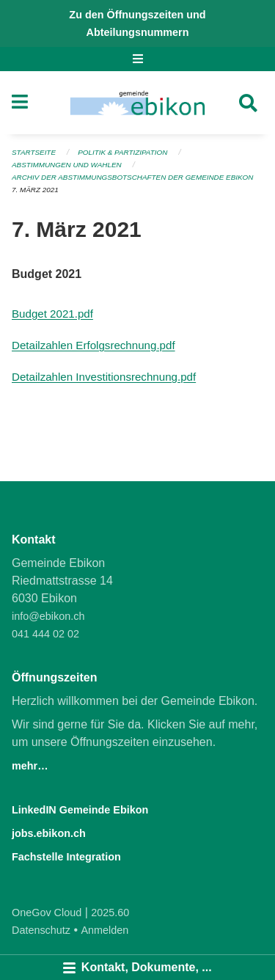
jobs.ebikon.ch (49, 833)
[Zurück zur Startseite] (137, 103)
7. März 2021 (35, 190)
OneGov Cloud (47, 913)
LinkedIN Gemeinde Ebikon (80, 810)
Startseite (34, 152)
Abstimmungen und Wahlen (67, 165)
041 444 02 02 (45, 634)
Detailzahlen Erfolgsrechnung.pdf (93, 345)
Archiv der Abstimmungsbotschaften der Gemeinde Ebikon (132, 177)
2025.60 (110, 913)
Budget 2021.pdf (52, 314)
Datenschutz (41, 930)
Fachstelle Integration (66, 857)
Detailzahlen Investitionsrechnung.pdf (104, 377)
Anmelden (105, 930)
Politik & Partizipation (122, 152)
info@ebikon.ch (48, 616)
